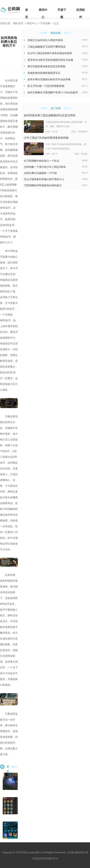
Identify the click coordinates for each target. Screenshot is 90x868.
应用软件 (81, 13)
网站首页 (18, 23)
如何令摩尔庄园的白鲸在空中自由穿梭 (49, 79)
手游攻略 (45, 23)
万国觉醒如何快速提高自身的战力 (43, 185)
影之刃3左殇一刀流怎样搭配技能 (46, 86)
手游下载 (62, 13)
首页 (27, 13)
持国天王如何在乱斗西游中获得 (45, 40)
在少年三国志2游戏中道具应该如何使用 (50, 53)
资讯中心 (43, 13)
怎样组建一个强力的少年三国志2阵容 (45, 167)
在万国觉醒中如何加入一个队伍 (42, 161)
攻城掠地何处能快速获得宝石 (44, 73)
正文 (56, 23)
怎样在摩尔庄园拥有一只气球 (40, 173)
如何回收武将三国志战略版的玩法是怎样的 (50, 115)
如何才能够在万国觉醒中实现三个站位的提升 (53, 92)
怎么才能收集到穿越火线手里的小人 (44, 179)
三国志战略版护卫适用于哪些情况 (46, 47)
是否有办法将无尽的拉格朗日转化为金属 (50, 60)
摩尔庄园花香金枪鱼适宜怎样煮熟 (46, 66)
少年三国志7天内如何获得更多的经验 (46, 138)
